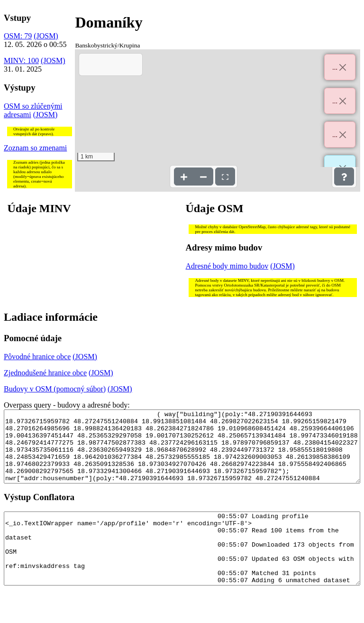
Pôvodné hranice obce (37, 357)
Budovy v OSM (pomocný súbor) (55, 389)
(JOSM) (46, 36)
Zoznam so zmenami (35, 148)
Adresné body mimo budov (227, 266)
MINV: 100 (21, 60)
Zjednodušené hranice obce (45, 373)
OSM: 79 (18, 36)
